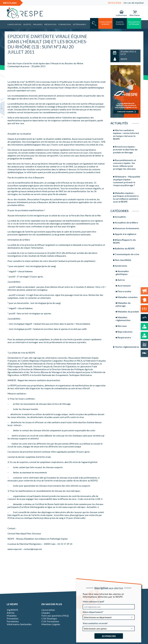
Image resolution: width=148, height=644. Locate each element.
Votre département (93, 612)
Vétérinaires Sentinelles (19, 624)
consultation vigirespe (105, 23)
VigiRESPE (13, 610)
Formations (65, 24)
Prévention (50, 24)
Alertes (27, 24)
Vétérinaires (79, 24)
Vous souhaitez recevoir (95, 623)
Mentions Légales (51, 624)
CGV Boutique (49, 618)
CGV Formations (50, 621)
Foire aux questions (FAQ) (55, 616)
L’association (14, 24)
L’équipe (46, 613)
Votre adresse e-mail (93, 602)
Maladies (38, 24)
